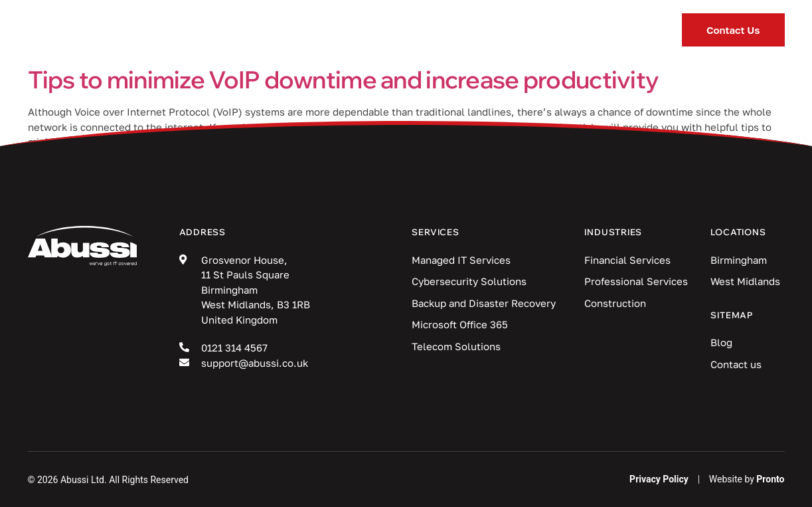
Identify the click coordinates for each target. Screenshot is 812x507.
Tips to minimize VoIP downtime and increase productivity (344, 79)
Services (259, 30)
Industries (366, 30)
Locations (547, 30)
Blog (457, 30)
